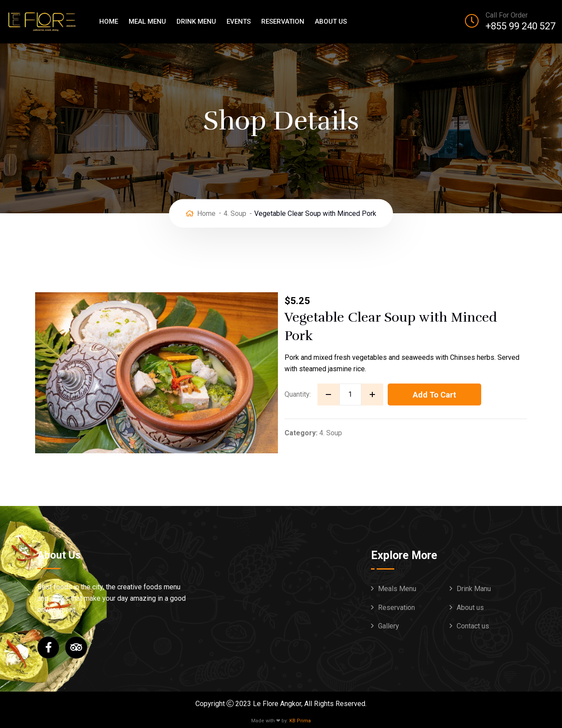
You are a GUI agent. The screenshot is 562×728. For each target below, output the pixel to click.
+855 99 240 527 (521, 26)
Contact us (473, 626)
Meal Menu (147, 22)
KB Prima (300, 721)
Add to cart (434, 395)
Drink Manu (474, 589)
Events (239, 22)
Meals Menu (397, 589)
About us (331, 22)
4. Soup (235, 213)
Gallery (389, 626)
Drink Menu (196, 22)
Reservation (283, 22)
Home (109, 22)
